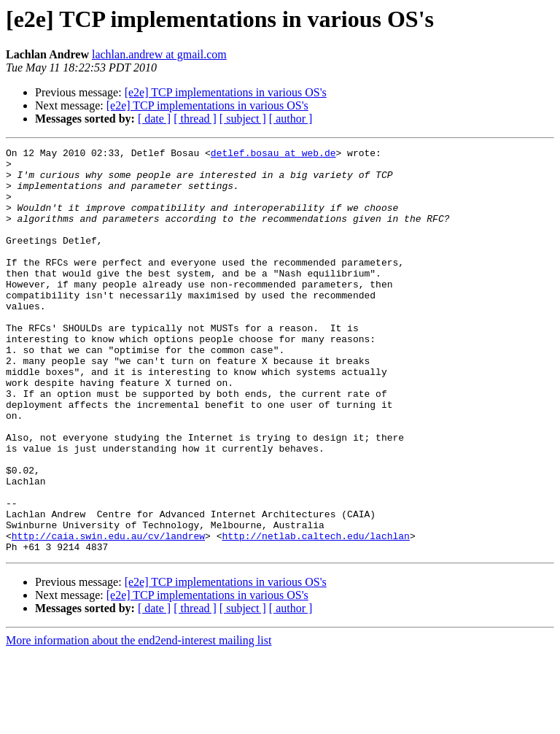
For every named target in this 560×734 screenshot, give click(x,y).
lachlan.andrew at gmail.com (159, 54)
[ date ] (154, 119)
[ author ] (291, 119)
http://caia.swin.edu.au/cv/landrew (108, 614)
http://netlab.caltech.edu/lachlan (315, 614)
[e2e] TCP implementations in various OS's (226, 92)
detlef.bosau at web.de (273, 155)
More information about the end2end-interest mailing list (139, 721)
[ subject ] (243, 119)
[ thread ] (195, 119)
